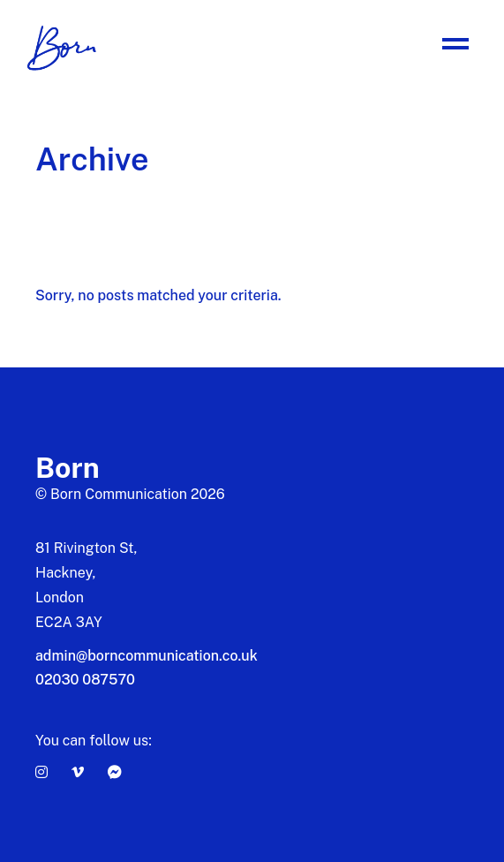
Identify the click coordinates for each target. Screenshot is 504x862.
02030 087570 (85, 680)
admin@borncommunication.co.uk (147, 656)
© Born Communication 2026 (130, 494)
